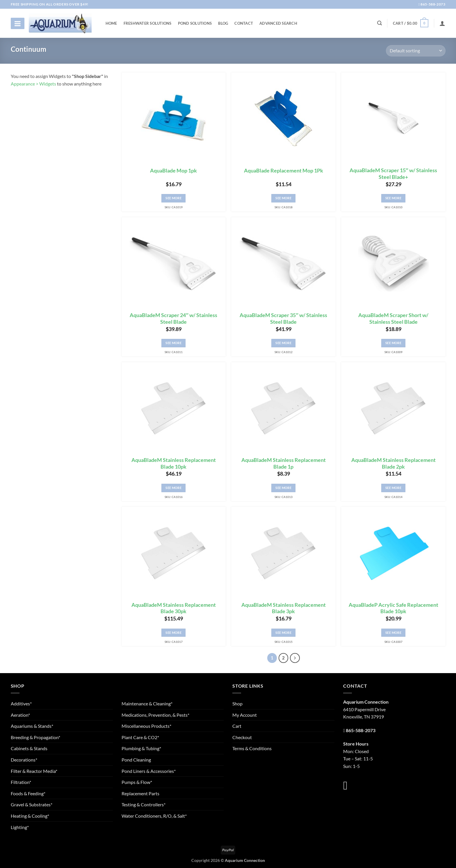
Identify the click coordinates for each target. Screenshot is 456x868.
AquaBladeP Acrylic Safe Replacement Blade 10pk (393, 608)
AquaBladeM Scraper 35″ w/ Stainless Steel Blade (283, 319)
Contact (244, 23)
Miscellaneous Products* (146, 726)
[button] (411, 23)
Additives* (21, 704)
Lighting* (20, 827)
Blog (223, 23)
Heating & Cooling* (30, 816)
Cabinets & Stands (29, 748)
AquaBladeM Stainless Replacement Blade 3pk (284, 608)
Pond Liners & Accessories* (149, 771)
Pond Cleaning (136, 760)
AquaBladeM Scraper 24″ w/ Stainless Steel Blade (173, 319)
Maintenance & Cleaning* (147, 704)
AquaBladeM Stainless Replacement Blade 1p (284, 463)
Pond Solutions (195, 23)
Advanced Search (278, 23)
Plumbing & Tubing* (141, 748)
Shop (237, 704)
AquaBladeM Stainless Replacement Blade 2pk (393, 463)
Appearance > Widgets (33, 84)
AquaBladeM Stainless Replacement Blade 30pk (174, 608)
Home (111, 23)
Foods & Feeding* (28, 793)
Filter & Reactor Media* (34, 771)
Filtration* (21, 782)
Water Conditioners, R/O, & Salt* (154, 816)
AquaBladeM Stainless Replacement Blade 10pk (174, 463)
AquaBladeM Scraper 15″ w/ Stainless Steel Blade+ (393, 174)
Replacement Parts (140, 793)
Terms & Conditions (252, 748)
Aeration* (20, 715)
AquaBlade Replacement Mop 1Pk (284, 171)
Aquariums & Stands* (32, 726)
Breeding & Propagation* (35, 737)
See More (173, 198)
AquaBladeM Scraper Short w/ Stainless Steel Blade (393, 319)
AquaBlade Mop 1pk (173, 171)
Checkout (242, 737)
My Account (245, 715)
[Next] (295, 658)
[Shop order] (416, 51)
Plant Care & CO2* (140, 737)
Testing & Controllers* (144, 804)
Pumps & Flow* (137, 782)
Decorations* (24, 760)
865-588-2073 (432, 4)
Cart (237, 726)
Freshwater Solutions (148, 23)
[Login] (442, 23)
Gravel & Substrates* (32, 804)
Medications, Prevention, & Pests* (155, 715)
